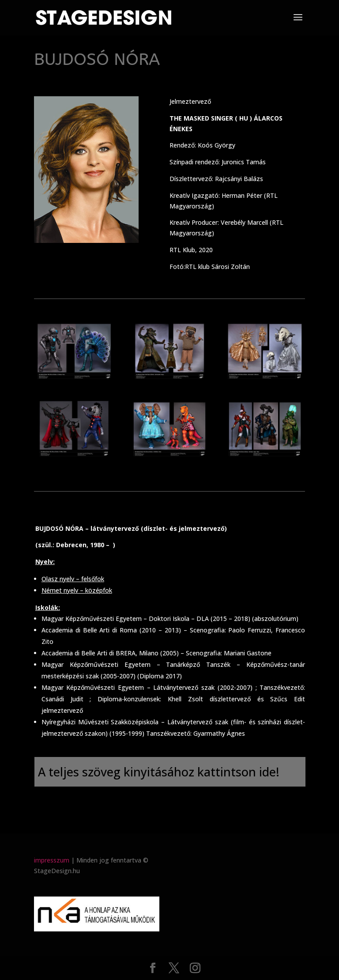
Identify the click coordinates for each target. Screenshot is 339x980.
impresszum (52, 860)
